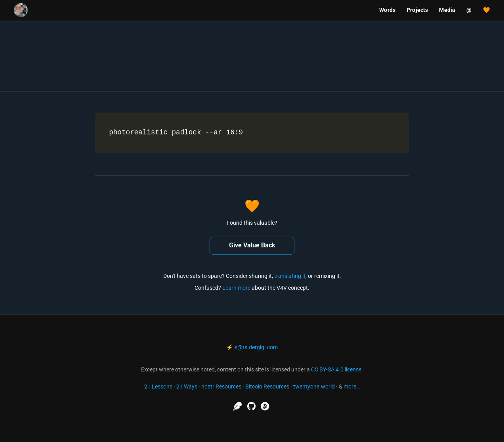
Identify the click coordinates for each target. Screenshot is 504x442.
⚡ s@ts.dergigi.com (252, 347)
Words (387, 10)
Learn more (236, 288)
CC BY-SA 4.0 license (336, 369)
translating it (290, 276)
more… (352, 387)
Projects (417, 10)
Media (447, 10)
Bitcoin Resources (267, 387)
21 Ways (187, 387)
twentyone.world (314, 387)
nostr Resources (221, 387)
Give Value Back (252, 245)
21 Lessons (158, 387)
